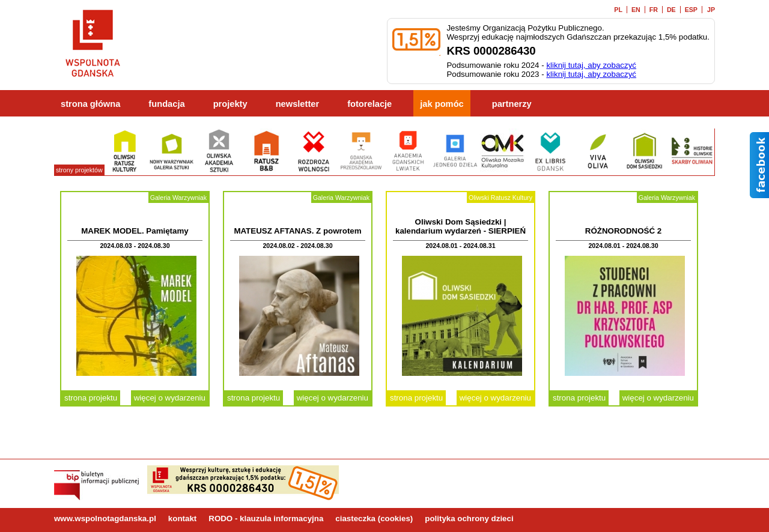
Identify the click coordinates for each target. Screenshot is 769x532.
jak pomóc (442, 104)
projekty (230, 104)
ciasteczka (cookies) (374, 518)
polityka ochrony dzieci (469, 518)
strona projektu (91, 398)
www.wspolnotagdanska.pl (105, 518)
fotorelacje (369, 104)
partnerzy (512, 104)
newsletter (298, 104)
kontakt (182, 518)
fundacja (166, 104)
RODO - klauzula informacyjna (266, 518)
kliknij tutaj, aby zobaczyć (591, 65)
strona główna (90, 104)
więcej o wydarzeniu (170, 398)
